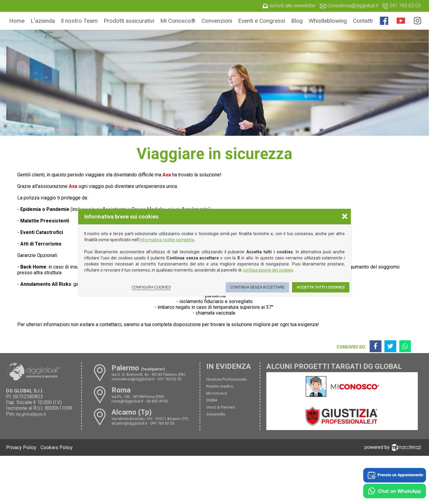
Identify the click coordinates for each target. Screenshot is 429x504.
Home (17, 21)
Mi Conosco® (178, 21)
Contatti (363, 21)
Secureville (216, 414)
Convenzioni (217, 21)
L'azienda (43, 21)
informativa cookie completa (167, 240)
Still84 (212, 400)
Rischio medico (220, 386)
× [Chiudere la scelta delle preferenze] (345, 216)
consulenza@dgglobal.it (133, 379)
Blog (297, 21)
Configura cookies (151, 287)
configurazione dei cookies (268, 270)
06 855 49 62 (157, 401)
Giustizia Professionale (226, 379)
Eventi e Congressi (262, 21)
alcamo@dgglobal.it (129, 423)
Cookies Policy (57, 447)
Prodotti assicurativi (129, 21)
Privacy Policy (21, 447)
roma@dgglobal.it (127, 401)
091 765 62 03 (170, 379)
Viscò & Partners (221, 407)
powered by (394, 447)
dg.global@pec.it (31, 414)
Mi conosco (217, 393)
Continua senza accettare (257, 287)
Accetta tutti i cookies (321, 287)
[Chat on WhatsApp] (395, 492)
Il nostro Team (79, 21)
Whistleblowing (328, 21)
